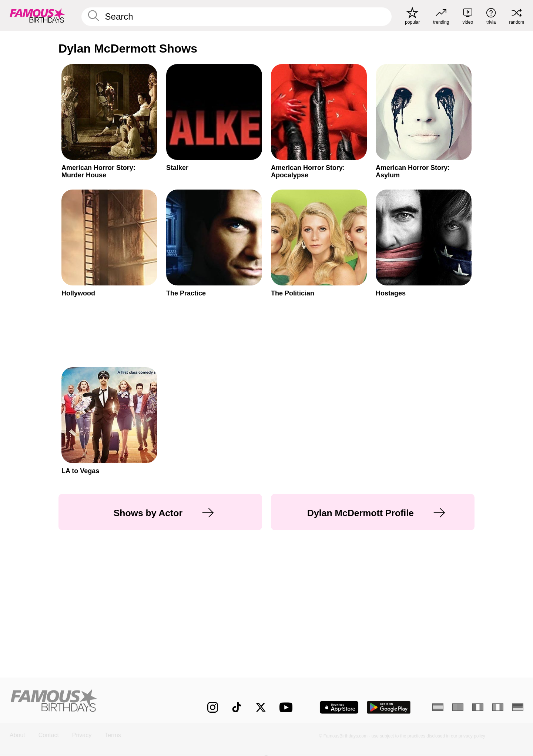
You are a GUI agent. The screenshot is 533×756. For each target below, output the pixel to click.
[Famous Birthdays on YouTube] (288, 707)
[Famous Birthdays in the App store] (339, 707)
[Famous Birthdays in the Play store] (389, 707)
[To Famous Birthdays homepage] (37, 16)
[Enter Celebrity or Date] (237, 17)
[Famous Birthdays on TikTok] (237, 707)
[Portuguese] (458, 707)
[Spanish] (438, 707)
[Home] (93, 701)
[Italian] (498, 707)
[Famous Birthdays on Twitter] (261, 707)
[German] (518, 707)
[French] (478, 707)
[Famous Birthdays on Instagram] (213, 707)
